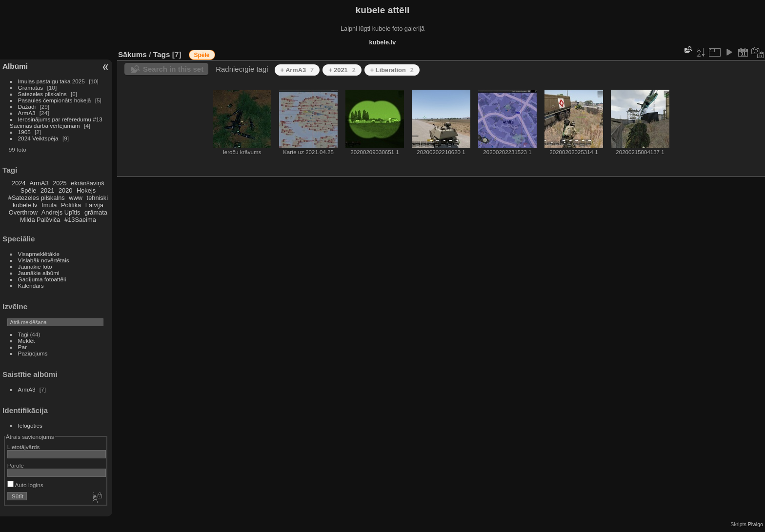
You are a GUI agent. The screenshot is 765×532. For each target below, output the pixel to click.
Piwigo (755, 524)
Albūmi (15, 66)
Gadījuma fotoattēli (42, 279)
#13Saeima (80, 220)
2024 (19, 183)
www (76, 198)
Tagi (23, 334)
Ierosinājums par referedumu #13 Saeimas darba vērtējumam (56, 122)
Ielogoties (30, 425)
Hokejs (86, 190)
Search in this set (173, 69)
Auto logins (25, 485)
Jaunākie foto (35, 266)
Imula (49, 205)
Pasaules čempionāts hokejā (55, 100)
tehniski (97, 198)
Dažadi (27, 107)
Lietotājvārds (24, 447)
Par (22, 347)
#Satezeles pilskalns (37, 198)
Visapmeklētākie (39, 254)
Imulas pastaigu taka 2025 (51, 81)
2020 (65, 190)
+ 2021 (342, 70)
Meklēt (27, 341)
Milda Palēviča (40, 220)
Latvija (94, 205)
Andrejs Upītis (61, 212)
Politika (71, 205)
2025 (60, 183)
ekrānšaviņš (87, 183)
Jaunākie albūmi (39, 273)
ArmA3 (27, 113)
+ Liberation (392, 70)
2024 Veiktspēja (38, 138)
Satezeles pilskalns (42, 94)
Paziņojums (33, 353)
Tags (162, 54)
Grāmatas (31, 88)
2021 (47, 190)
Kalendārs (31, 286)
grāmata (96, 212)
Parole (16, 465)
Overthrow (23, 212)
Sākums (132, 54)
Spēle (29, 190)
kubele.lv (25, 205)
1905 (24, 132)
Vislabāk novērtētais (44, 260)
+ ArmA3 (297, 70)
